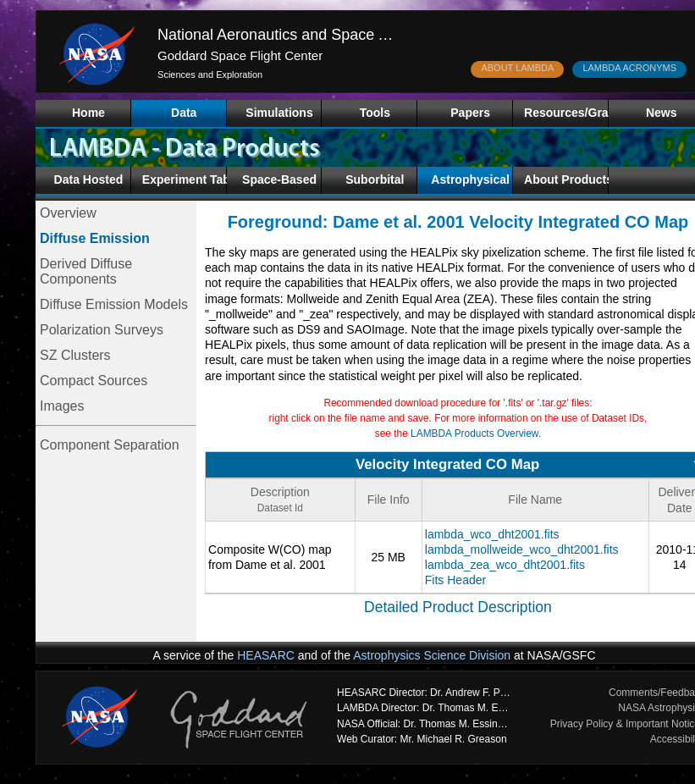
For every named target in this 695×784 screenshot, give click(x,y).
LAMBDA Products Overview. (476, 433)
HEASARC (266, 655)
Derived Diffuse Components (86, 271)
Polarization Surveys (102, 330)
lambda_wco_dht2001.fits (492, 534)
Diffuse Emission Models (114, 304)
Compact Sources (94, 381)
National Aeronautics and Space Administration (316, 35)
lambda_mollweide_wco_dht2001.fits (522, 549)
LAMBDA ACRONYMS (629, 68)
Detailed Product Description (458, 607)
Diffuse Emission (95, 238)
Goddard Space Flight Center (240, 55)
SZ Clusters (75, 355)
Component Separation (110, 445)
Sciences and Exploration (210, 75)
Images (62, 406)
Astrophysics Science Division (432, 655)
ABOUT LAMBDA (517, 68)
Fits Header (455, 580)
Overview (68, 213)
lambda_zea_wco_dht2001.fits (505, 565)
